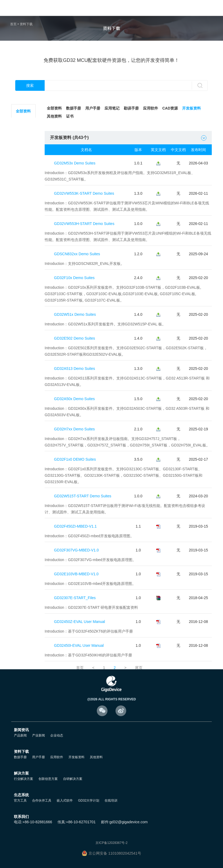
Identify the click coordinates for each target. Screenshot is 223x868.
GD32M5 (24, 352)
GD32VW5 (24, 339)
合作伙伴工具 (42, 801)
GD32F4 (24, 191)
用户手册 (93, 108)
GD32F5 (24, 205)
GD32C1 (24, 272)
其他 (24, 379)
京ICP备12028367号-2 (111, 843)
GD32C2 (24, 125)
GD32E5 (24, 245)
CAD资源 (170, 108)
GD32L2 (24, 138)
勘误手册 (131, 108)
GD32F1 (24, 151)
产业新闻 (39, 735)
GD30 (24, 366)
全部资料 (24, 111)
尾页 (139, 668)
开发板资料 (191, 108)
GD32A (24, 299)
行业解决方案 (24, 779)
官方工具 (20, 801)
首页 (13, 24)
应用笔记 (112, 108)
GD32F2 (24, 165)
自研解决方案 (73, 779)
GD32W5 (24, 285)
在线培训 (111, 801)
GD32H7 (24, 325)
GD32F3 (24, 178)
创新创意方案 (48, 779)
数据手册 (74, 108)
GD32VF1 (24, 258)
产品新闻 (20, 735)
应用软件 (151, 108)
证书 (70, 116)
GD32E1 (24, 218)
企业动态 (57, 735)
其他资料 (54, 116)
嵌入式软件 (65, 801)
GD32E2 (24, 232)
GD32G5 (24, 312)
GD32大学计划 (89, 801)
